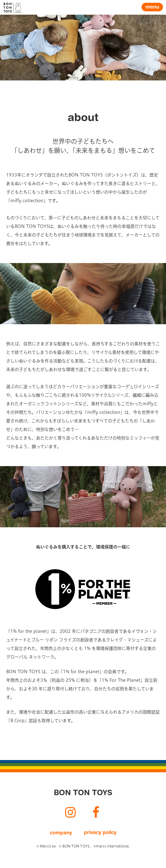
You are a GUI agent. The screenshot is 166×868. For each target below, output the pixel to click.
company (61, 833)
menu (152, 7)
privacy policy (100, 833)
